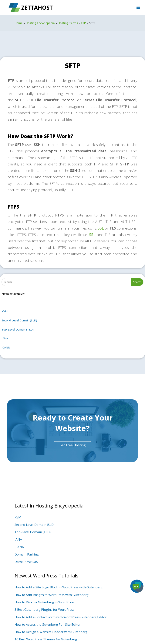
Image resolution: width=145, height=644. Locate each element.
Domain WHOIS (26, 562)
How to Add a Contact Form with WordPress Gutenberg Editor (61, 617)
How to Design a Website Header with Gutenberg (51, 632)
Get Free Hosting (72, 445)
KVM (5, 311)
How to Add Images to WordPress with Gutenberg (52, 595)
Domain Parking (27, 554)
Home (19, 23)
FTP (83, 23)
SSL (101, 228)
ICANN (6, 347)
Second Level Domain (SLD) (19, 320)
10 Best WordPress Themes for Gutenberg (46, 639)
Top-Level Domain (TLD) (18, 329)
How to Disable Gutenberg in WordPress (45, 602)
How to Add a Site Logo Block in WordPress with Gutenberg (59, 587)
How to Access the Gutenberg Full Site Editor (48, 624)
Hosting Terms (68, 23)
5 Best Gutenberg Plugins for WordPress (44, 609)
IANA (5, 338)
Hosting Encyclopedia (40, 23)
